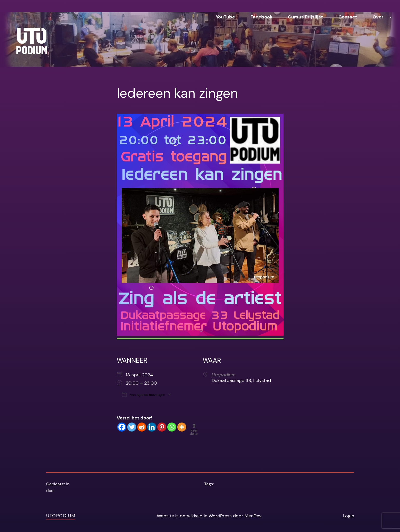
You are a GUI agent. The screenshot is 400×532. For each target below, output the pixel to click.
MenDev (253, 516)
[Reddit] (142, 427)
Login (348, 516)
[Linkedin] (152, 427)
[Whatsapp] (172, 427)
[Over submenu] (390, 17)
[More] (182, 427)
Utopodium (224, 375)
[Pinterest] (162, 427)
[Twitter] (132, 427)
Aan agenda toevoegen (144, 394)
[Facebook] (122, 427)
